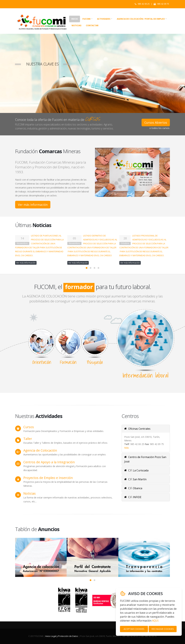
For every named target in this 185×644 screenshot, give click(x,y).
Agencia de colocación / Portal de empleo (141, 19)
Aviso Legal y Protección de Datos (62, 636)
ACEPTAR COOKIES (134, 629)
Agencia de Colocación (40, 450)
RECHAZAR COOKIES (163, 629)
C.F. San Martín (135, 479)
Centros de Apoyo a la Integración (49, 462)
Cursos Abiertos (156, 123)
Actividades (104, 19)
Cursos (29, 427)
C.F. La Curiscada (136, 470)
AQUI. (156, 621)
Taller (28, 439)
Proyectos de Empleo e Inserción (48, 478)
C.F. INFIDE (133, 497)
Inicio (75, 19)
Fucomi (86, 19)
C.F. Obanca (133, 488)
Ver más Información (33, 205)
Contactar (92, 25)
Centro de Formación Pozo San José (145, 459)
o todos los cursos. (160, 128)
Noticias (76, 25)
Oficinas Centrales (137, 429)
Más (127, 448)
